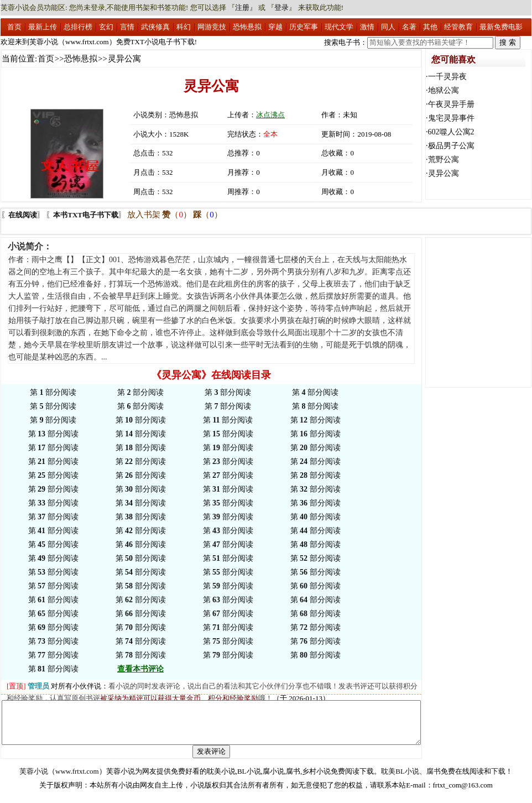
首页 (14, 27)
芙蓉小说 (34, 779)
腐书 (434, 779)
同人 (388, 27)
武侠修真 (155, 27)
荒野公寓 (444, 160)
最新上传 (43, 27)
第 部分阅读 (53, 392)
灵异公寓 (444, 173)
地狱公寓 (444, 90)
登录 (281, 7)
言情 (127, 27)
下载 (498, 779)
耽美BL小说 (400, 779)
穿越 (275, 27)
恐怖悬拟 (247, 27)
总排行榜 (78, 27)
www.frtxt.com (77, 779)
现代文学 (339, 27)
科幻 (184, 27)
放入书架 (144, 215)
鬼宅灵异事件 (451, 118)
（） (177, 215)
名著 (409, 27)
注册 (242, 7)
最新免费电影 (501, 27)
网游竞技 (212, 27)
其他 (430, 27)
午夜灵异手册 (451, 104)
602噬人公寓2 (451, 132)
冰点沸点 (270, 115)
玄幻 (106, 27)
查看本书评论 (140, 669)
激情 (367, 27)
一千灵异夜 (447, 77)
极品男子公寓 (451, 146)
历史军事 (304, 27)
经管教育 (458, 27)
